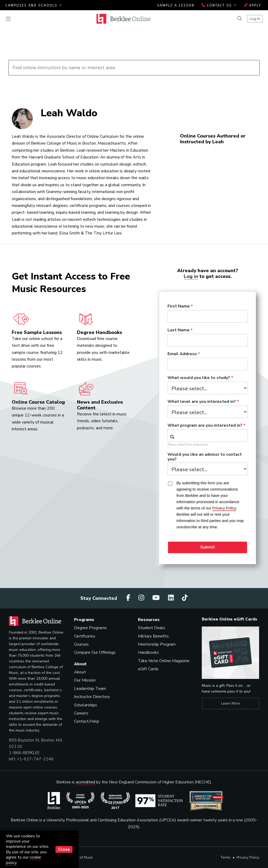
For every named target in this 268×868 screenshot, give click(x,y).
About (80, 672)
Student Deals (152, 628)
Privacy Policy (248, 857)
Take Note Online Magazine (164, 661)
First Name (179, 306)
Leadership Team (90, 689)
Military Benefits (153, 636)
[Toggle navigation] (8, 19)
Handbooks (148, 652)
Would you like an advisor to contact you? (205, 457)
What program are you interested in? (205, 426)
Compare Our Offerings (95, 652)
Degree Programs (90, 628)
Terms (225, 857)
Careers (81, 713)
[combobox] (208, 436)
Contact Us (219, 5)
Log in (191, 276)
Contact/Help (87, 721)
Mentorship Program (157, 644)
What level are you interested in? (202, 402)
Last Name (178, 330)
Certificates (85, 636)
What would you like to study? (199, 378)
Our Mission (85, 680)
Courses (81, 644)
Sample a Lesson (176, 5)
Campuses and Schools (34, 5)
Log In (255, 19)
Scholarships (86, 705)
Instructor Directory (92, 697)
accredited (85, 782)
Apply (253, 5)
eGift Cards (148, 669)
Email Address (182, 354)
